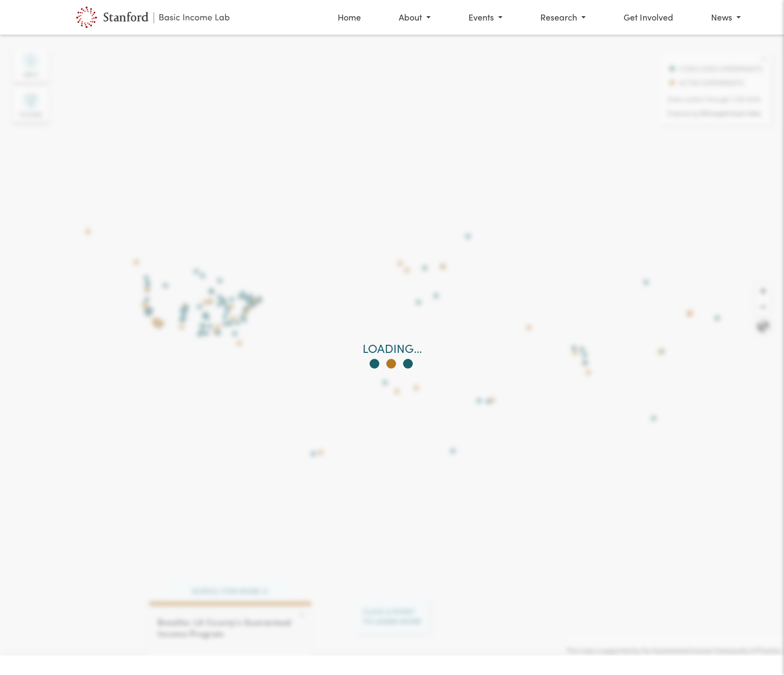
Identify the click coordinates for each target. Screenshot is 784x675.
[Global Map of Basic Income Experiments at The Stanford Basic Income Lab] (155, 18)
